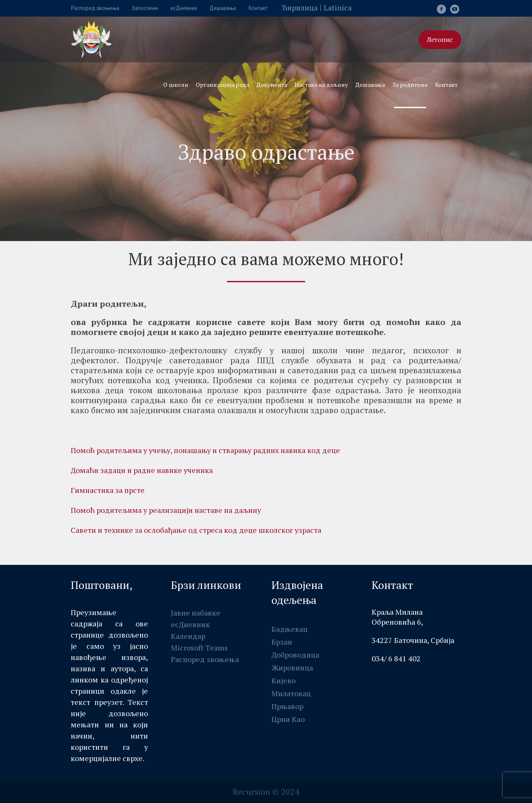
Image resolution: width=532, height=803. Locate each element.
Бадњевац (289, 629)
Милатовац (291, 693)
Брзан (282, 642)
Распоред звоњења (205, 659)
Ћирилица (299, 7)
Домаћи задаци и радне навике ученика (142, 470)
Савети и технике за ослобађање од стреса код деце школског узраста (196, 530)
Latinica (338, 7)
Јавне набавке (196, 613)
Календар (188, 636)
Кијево (283, 680)
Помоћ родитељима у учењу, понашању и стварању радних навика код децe (205, 450)
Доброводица (295, 655)
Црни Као (288, 719)
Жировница (292, 668)
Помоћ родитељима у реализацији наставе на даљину (166, 510)
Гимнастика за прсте (108, 490)
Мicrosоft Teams (199, 648)
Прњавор (287, 706)
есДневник (190, 624)
